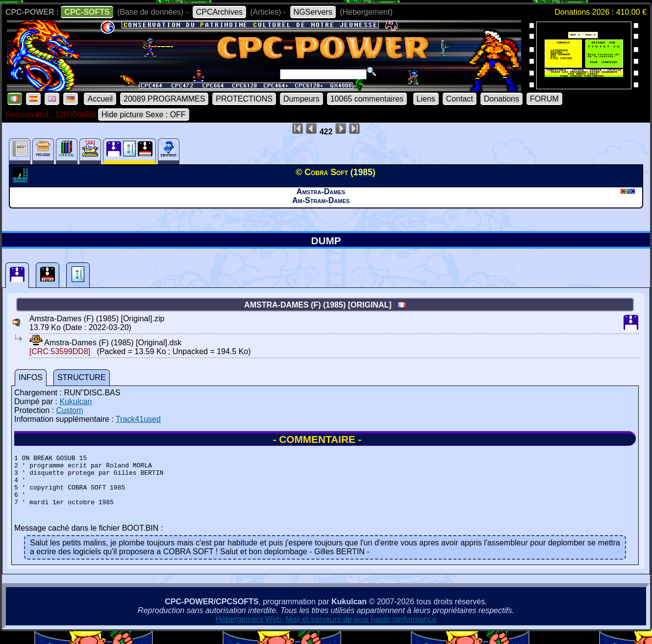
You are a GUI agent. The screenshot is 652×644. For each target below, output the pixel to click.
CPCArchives (219, 12)
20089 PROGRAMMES (164, 99)
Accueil (100, 99)
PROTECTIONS (244, 99)
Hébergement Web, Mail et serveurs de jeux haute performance (326, 630)
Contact (460, 99)
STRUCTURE (82, 377)
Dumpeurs (301, 99)
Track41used (138, 419)
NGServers (313, 12)
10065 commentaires (367, 99)
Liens (426, 99)
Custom (69, 410)
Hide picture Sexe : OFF (144, 115)
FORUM (544, 99)
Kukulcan (75, 401)
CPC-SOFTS (87, 12)
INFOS (31, 377)
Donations (502, 99)
